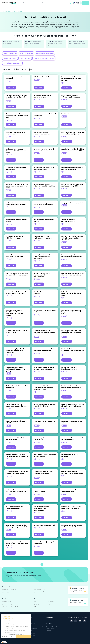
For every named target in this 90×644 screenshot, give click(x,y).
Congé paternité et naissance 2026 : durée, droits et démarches (43, 468)
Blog (35, 597)
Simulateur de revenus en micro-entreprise (34, 622)
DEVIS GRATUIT (85, 3)
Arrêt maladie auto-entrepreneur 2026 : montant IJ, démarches (17, 486)
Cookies (84, 642)
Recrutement (49, 619)
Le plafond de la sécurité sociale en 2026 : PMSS (17, 327)
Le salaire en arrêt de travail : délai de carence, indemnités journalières (71, 74)
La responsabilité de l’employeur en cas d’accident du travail (45, 364)
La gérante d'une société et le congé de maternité (44, 164)
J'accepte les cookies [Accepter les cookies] (24, 637)
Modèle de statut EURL (29, 617)
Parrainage (48, 620)
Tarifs (66, 3)
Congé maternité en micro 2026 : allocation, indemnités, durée (73, 269)
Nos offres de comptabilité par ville (10, 602)
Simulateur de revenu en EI (30, 620)
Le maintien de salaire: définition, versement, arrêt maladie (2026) (73, 145)
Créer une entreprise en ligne (9, 585)
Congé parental (8, 58)
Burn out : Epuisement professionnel (41, 434)
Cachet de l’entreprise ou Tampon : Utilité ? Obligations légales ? (16, 146)
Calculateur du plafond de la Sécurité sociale (15, 128)
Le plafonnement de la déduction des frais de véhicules (45, 401)
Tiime (47, 627)
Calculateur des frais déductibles (45, 72)
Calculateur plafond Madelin (31, 624)
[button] (4, 642)
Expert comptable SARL (30, 629)
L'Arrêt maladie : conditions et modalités (44, 288)
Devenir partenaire (50, 624)
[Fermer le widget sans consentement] (8, 615)
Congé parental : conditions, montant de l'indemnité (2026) (16, 401)
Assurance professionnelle (42, 53)
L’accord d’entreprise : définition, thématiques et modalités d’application (73, 233)
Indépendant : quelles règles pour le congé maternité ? (45, 451)
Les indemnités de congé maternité (70, 451)
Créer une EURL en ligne (8, 586)
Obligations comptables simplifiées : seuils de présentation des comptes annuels (15, 308)
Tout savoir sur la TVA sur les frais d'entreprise (17, 382)
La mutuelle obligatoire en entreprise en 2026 (42, 92)
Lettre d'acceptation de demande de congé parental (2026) (73, 128)
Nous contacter (50, 617)
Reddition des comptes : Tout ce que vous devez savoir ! (72, 164)
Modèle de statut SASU (29, 619)
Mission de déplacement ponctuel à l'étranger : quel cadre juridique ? (73, 346)
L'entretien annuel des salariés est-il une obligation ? (71, 521)
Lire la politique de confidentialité (9, 632)
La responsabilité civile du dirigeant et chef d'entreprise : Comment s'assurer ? (44, 383)
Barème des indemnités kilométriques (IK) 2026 (69, 364)
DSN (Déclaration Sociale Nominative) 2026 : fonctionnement (42, 504)
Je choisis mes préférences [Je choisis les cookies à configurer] (9, 637)
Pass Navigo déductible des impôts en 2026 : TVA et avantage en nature (17, 539)
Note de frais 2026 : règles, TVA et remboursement (45, 306)
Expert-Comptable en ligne (9, 11)
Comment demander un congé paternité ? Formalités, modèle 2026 (16, 92)
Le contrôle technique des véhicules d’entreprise (15, 233)
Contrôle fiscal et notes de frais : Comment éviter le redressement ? (17, 270)
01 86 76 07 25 (76, 4)
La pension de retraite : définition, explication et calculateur (45, 345)
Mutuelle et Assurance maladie (26, 58)
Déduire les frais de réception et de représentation (44, 417)
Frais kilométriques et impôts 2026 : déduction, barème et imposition (71, 327)
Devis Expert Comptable (52, 622)
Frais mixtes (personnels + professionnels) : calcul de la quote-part (15, 364)
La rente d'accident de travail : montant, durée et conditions (55, 42)
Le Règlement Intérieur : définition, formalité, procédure (44, 180)
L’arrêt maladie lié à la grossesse (72, 109)
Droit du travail (21, 11)
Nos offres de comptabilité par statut (11, 600)
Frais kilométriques (25, 53)
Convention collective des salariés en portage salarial (73, 434)
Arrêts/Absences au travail (46, 58)
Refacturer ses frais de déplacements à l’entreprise (43, 233)
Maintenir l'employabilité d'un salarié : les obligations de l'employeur (16, 346)
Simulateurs (51, 597)
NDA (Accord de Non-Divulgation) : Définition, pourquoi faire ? (73, 180)
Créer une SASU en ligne (40, 585)
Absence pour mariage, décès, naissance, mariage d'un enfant (16, 521)
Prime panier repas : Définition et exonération (11, 42)
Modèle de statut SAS (29, 615)
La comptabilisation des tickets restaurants (72, 417)
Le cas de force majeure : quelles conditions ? (45, 538)
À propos (48, 615)
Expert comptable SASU (30, 627)
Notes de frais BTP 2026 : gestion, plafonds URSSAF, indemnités (73, 401)
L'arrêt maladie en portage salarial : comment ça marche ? (72, 382)
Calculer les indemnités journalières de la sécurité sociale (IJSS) (17, 111)
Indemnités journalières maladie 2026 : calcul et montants (16, 251)
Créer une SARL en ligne (40, 586)
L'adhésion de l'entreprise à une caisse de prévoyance (16, 503)
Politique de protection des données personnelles (66, 642)
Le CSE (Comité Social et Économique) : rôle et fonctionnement (42, 270)
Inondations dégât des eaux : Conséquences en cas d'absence (17, 451)
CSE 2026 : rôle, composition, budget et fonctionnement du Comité (71, 307)
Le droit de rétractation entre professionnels (16, 164)
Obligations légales (59, 53)
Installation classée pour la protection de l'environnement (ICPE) (72, 289)
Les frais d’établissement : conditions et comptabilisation (16, 199)
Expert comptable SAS (29, 626)
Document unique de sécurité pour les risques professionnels (72, 251)
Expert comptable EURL (30, 631)
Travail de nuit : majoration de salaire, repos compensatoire (33, 42)
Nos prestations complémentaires (42, 588)
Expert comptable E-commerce (31, 632)
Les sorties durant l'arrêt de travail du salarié (15, 434)
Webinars (51, 600)
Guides (35, 598)
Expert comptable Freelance (31, 634)
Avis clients (49, 626)
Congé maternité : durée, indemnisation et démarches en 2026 (44, 327)
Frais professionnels (10, 53)
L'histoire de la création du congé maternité (17, 216)
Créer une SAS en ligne (7, 588)
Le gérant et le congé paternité (44, 521)
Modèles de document (39, 600)
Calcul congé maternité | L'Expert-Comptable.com (42, 128)
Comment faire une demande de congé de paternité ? (72, 486)
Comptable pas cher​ (7, 597)
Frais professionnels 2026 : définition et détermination (71, 92)
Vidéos (35, 602)
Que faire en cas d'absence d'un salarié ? (44, 216)
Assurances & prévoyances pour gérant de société (44, 486)
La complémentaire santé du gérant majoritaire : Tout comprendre (43, 252)
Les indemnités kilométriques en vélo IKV (17, 417)
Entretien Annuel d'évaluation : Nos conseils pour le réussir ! (72, 503)
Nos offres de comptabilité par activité (11, 598)
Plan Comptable (52, 598)
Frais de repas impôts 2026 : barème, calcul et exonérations (77, 42)
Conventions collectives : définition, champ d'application (72, 468)
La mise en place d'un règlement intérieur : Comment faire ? (17, 468)
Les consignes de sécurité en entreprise (15, 73)
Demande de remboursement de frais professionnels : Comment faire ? (17, 181)
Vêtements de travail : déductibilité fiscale (69, 216)
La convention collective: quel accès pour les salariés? (44, 145)
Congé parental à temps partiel (72, 198)
